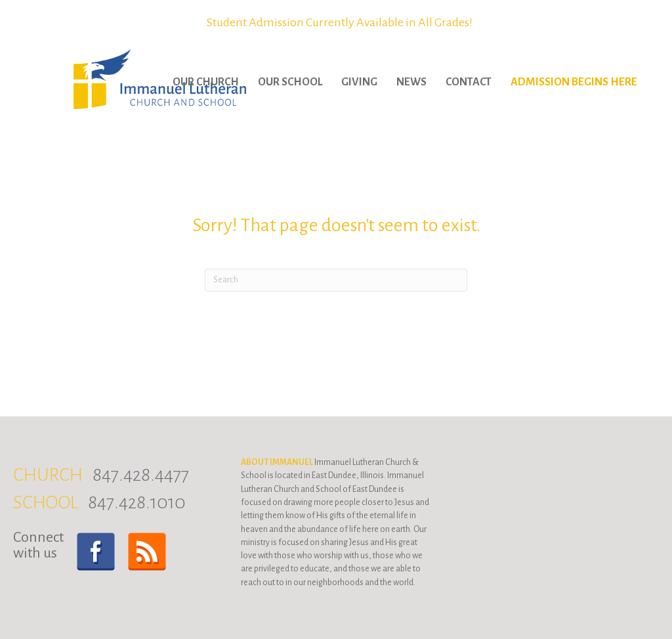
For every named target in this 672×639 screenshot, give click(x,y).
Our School (290, 82)
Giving (359, 82)
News (411, 82)
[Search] (336, 280)
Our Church (206, 82)
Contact (469, 82)
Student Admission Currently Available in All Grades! (340, 22)
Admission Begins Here (574, 82)
